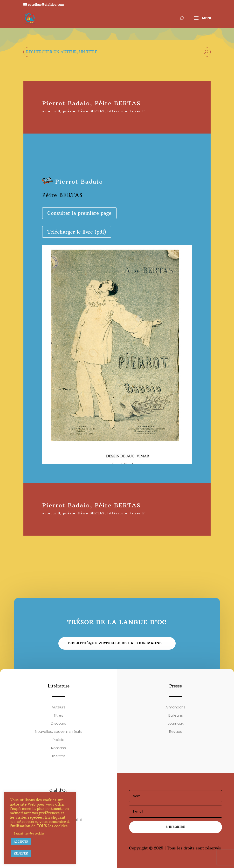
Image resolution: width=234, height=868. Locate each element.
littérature (117, 111)
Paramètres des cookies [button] (29, 834)
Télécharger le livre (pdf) (77, 232)
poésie (69, 111)
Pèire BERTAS (91, 111)
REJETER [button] (21, 853)
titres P (138, 111)
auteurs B (51, 111)
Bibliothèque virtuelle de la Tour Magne (115, 643)
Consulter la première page (79, 213)
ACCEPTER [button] (21, 842)
